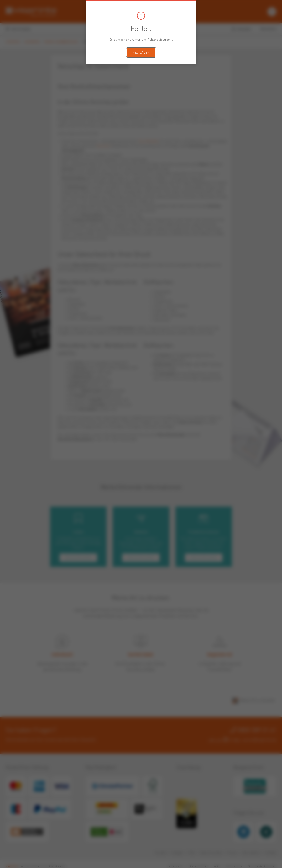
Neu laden (141, 53)
